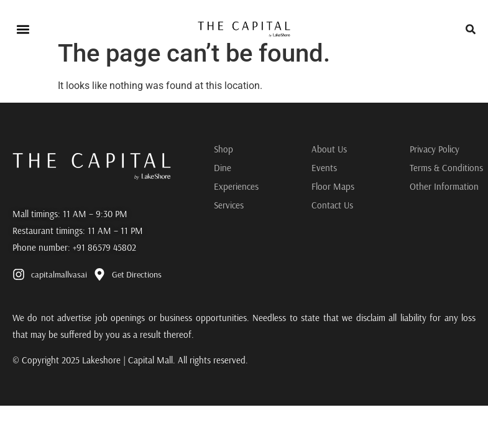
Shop (223, 149)
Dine (223, 168)
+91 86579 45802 (104, 247)
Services (229, 205)
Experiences (236, 186)
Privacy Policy (435, 149)
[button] (23, 29)
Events (324, 168)
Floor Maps (333, 186)
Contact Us (332, 205)
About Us (329, 149)
